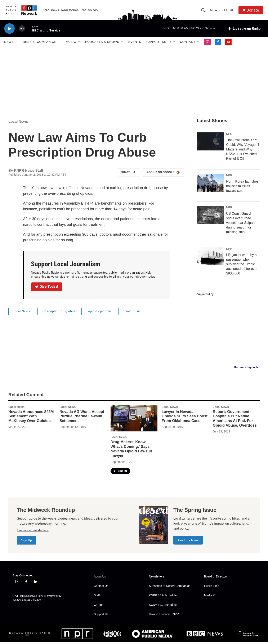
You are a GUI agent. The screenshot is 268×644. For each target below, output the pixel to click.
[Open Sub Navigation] (17, 44)
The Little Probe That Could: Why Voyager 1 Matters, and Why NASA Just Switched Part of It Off (243, 151)
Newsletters (223, 11)
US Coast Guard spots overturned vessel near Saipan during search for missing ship (240, 225)
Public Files (212, 588)
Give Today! (47, 288)
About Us (100, 578)
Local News (18, 123)
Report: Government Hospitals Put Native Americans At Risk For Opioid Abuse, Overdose (235, 420)
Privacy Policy (53, 598)
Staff (97, 597)
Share (128, 174)
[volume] (22, 31)
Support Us (101, 616)
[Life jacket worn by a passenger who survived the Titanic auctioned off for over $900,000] (210, 258)
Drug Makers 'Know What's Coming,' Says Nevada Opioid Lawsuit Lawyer (131, 451)
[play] (9, 31)
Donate (253, 11)
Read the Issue (188, 542)
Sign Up (26, 542)
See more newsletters (33, 532)
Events (135, 44)
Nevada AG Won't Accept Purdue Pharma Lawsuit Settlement (82, 418)
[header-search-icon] (204, 11)
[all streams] (244, 30)
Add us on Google (163, 174)
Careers (99, 607)
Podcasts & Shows (102, 44)
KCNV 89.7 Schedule (163, 607)
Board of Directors (216, 578)
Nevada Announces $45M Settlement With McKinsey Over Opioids (31, 418)
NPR (229, 136)
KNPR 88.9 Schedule (163, 597)
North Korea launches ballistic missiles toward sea (242, 188)
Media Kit (210, 597)
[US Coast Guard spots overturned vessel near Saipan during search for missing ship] (210, 217)
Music (71, 44)
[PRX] (112, 636)
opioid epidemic (100, 313)
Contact (188, 44)
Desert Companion (40, 44)
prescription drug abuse (60, 313)
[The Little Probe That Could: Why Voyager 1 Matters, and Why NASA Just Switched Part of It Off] (210, 143)
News (9, 44)
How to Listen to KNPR (164, 616)
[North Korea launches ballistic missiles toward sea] (210, 185)
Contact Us (101, 588)
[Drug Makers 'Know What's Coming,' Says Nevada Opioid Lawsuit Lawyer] (134, 420)
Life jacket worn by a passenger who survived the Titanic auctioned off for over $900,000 (242, 266)
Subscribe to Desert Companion (170, 588)
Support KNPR (158, 44)
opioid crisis (132, 313)
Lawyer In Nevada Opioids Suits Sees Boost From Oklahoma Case (185, 418)
